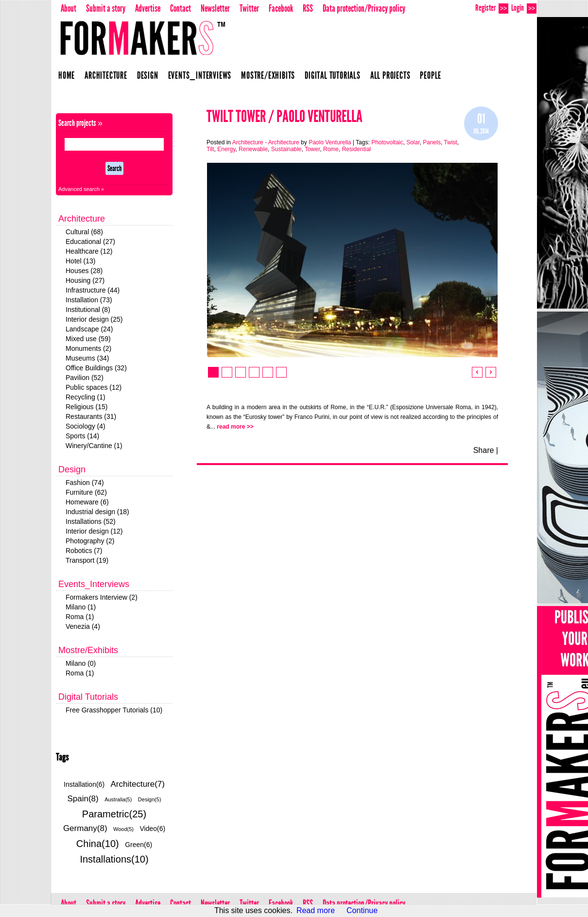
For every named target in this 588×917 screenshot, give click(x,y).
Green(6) (138, 845)
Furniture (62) (86, 492)
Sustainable (286, 149)
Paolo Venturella (330, 142)
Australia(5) (118, 799)
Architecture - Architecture (266, 142)
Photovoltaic (387, 142)
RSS (308, 8)
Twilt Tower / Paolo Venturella (285, 116)
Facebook (281, 8)
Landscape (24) (89, 329)
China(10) (98, 844)
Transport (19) (87, 560)
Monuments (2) (88, 348)
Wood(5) (123, 829)
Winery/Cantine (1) (94, 446)
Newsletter (215, 8)
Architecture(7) (138, 784)
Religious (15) (86, 407)
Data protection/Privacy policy (364, 8)
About (69, 8)
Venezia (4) (83, 626)
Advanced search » (81, 189)
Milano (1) (81, 607)
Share (484, 450)
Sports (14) (82, 436)
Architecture (106, 75)
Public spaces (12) (94, 387)
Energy (226, 149)
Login (524, 8)
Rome (331, 149)
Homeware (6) (87, 502)
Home (67, 75)
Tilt (210, 149)
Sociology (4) (86, 426)
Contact (181, 8)
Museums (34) (87, 358)
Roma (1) (80, 617)
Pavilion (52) (85, 378)
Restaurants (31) (91, 416)
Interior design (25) (94, 319)
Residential (356, 149)
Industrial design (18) (97, 512)
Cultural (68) (84, 232)
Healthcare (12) (89, 251)
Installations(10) (114, 859)
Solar (413, 142)
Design (148, 75)
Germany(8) (85, 828)
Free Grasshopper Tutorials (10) (114, 710)
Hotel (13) (80, 261)
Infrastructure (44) (93, 290)
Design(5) (150, 799)
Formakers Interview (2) (102, 597)
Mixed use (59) (88, 339)
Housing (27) (85, 280)
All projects (390, 75)
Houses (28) (84, 271)
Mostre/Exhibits (268, 75)
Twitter (249, 8)
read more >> (235, 427)
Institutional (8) (88, 310)
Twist (450, 142)
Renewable (253, 149)
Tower (312, 149)
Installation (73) (89, 300)
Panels (432, 142)
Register (492, 8)
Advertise (148, 8)
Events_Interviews (200, 75)
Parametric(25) (114, 814)
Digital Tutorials (333, 75)
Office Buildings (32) (96, 368)
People (431, 75)
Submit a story (106, 8)
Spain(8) (83, 799)
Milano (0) (81, 663)
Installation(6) (84, 784)
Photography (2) (90, 541)
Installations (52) (91, 521)
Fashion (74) (85, 483)
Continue (362, 910)
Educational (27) (90, 242)
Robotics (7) (84, 551)
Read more (316, 910)
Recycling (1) (86, 397)
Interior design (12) (94, 531)
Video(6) (152, 829)
